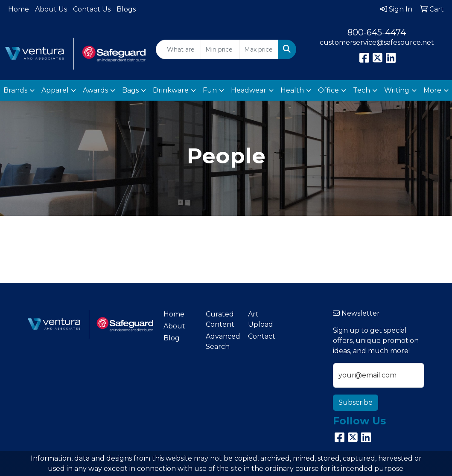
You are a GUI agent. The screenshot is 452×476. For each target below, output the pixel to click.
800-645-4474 (377, 32)
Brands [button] (15, 90)
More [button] (432, 90)
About (174, 326)
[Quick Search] (178, 49)
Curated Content (220, 319)
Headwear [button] (249, 90)
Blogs (126, 9)
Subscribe (356, 402)
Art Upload (261, 319)
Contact (262, 336)
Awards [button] (95, 90)
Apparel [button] (55, 90)
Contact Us (92, 9)
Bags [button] (130, 90)
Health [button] (292, 90)
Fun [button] (210, 90)
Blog (172, 338)
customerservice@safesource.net (377, 42)
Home (19, 9)
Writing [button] (397, 90)
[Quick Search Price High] (259, 49)
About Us (51, 9)
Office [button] (328, 90)
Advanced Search (222, 341)
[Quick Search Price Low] (220, 49)
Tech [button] (362, 90)
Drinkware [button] (171, 90)
